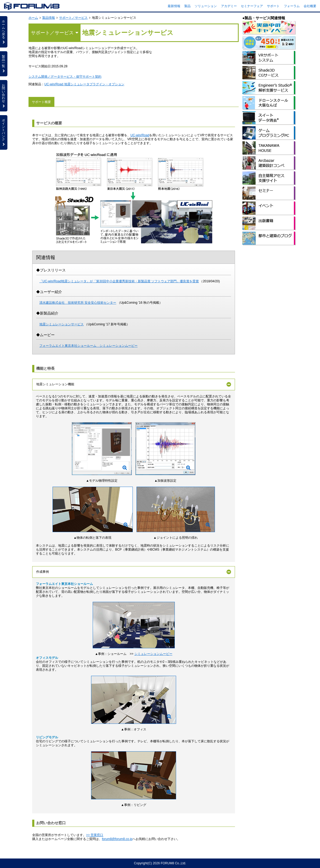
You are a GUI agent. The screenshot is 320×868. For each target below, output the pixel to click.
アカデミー (229, 6)
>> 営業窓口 (95, 835)
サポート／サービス (73, 18)
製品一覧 (4, 64)
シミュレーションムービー (153, 654)
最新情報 (174, 6)
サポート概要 (41, 102)
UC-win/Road (140, 135)
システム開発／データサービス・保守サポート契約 (65, 77)
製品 (187, 6)
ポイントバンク (4, 132)
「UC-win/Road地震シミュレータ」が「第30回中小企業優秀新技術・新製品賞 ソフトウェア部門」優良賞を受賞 (119, 281)
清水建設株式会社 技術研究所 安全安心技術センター (78, 303)
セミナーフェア (252, 6)
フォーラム (292, 6)
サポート (273, 6)
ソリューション (206, 6)
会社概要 (310, 6)
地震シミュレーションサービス (62, 324)
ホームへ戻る (4, 32)
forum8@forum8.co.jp (117, 839)
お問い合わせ (4, 96)
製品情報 (49, 18)
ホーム (33, 18)
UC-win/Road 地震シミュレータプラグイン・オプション (84, 84)
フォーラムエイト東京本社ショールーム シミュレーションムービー (88, 346)
